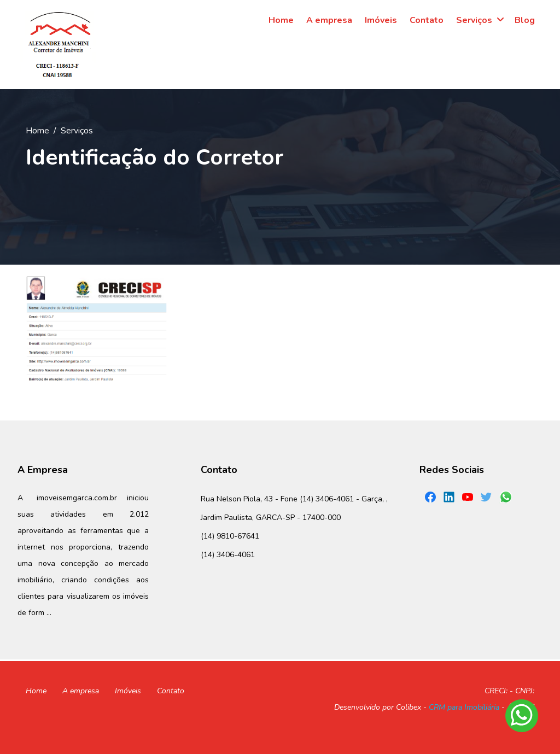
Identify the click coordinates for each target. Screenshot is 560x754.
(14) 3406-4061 (228, 555)
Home (37, 131)
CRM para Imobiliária (464, 707)
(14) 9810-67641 (230, 536)
